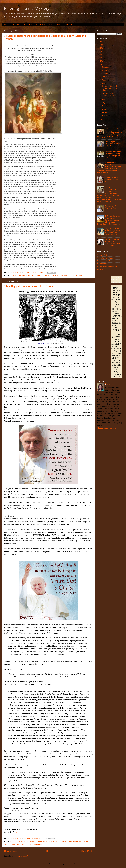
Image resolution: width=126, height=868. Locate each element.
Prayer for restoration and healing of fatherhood (49, 276)
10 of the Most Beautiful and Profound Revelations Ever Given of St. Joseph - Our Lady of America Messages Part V (109, 167)
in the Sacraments (31, 842)
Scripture (56, 842)
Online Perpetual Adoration (107, 267)
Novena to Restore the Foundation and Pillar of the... (111, 88)
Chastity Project (103, 255)
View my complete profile (107, 428)
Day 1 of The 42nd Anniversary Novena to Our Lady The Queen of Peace (113, 232)
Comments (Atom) (21, 856)
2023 (102, 42)
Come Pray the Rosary (106, 258)
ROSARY (52, 25)
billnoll (71, 864)
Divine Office (102, 264)
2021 (102, 45)
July (104, 83)
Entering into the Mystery (27, 8)
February (105, 112)
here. (17, 832)
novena (21, 46)
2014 (102, 120)
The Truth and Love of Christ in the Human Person (23, 844)
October (105, 74)
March (104, 109)
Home (6, 25)
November (106, 70)
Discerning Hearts (104, 261)
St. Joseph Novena (75, 276)
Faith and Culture (16, 842)
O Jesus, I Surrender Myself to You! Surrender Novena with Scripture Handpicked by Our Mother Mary (109, 220)
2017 (102, 58)
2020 (102, 48)
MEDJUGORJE (33, 25)
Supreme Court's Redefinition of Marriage (76, 842)
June (104, 99)
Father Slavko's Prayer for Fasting (112, 207)
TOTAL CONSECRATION (18, 25)
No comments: (38, 272)
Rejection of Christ (45, 842)
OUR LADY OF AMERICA (65, 25)
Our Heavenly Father (23, 276)
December (106, 67)
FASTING (43, 25)
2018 (102, 54)
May (104, 103)
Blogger (86, 864)
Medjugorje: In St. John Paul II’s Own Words (112, 179)
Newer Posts (11, 851)
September (106, 77)
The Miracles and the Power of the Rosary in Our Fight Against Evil (113, 155)
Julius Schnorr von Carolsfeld (43, 343)
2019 (102, 51)
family (12, 276)
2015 (102, 64)
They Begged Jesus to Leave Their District (29, 286)
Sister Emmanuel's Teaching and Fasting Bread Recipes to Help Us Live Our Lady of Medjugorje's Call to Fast (110, 133)
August (105, 80)
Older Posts (87, 851)
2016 (102, 61)
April (104, 106)
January (105, 116)
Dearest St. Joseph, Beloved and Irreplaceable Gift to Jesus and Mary (112, 243)
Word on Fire (102, 270)
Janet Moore (112, 385)
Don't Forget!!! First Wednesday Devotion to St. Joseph (113, 144)
